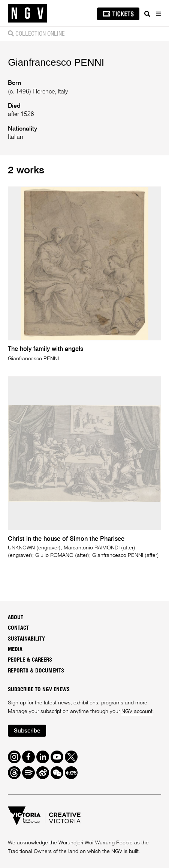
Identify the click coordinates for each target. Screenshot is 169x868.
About (16, 618)
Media (15, 649)
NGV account (137, 712)
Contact (18, 628)
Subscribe (27, 731)
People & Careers (30, 660)
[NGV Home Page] (27, 13)
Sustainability (26, 639)
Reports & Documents (36, 671)
